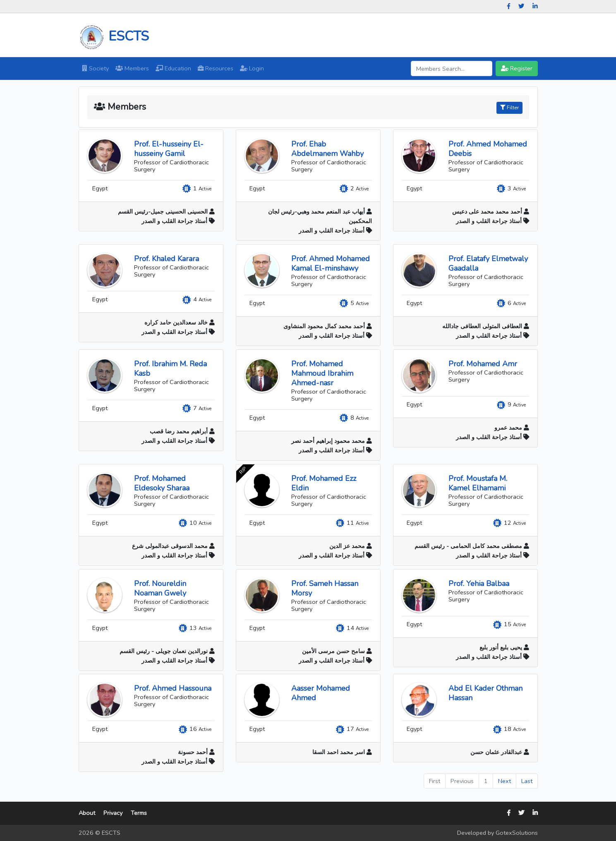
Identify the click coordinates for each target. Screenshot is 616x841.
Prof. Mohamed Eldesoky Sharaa (161, 483)
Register (517, 68)
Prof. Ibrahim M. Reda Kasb (170, 369)
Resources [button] (217, 68)
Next (505, 781)
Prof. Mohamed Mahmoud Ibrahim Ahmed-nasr (322, 373)
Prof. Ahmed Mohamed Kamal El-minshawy (330, 263)
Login (252, 68)
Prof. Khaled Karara (166, 259)
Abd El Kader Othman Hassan (485, 693)
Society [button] (97, 68)
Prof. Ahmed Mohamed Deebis (487, 149)
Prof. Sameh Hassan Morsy (324, 588)
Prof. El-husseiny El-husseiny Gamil (168, 149)
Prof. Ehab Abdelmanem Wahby (327, 149)
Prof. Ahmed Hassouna (172, 688)
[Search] (452, 68)
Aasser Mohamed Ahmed (320, 693)
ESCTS (114, 36)
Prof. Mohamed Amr (482, 364)
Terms (139, 813)
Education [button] (175, 68)
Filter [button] (509, 107)
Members (134, 68)
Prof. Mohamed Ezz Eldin (323, 483)
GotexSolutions (517, 833)
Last (527, 781)
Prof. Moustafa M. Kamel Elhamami (477, 483)
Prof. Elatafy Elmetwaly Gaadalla (488, 263)
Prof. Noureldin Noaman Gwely (160, 588)
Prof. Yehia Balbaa (478, 584)
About (87, 813)
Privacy (113, 813)
